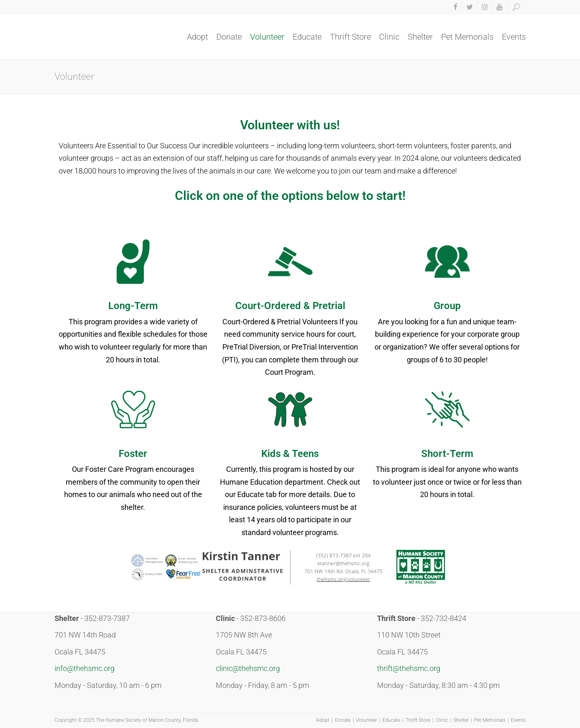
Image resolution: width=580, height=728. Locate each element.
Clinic (389, 37)
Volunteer (267, 37)
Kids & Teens (290, 454)
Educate (307, 37)
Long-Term (133, 306)
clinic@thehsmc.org (248, 668)
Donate (229, 37)
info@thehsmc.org (85, 668)
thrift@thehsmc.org (409, 668)
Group (447, 306)
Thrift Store (350, 37)
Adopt (197, 37)
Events (514, 37)
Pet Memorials (467, 37)
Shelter (420, 37)
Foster (133, 454)
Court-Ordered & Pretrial (290, 306)
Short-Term (447, 454)
